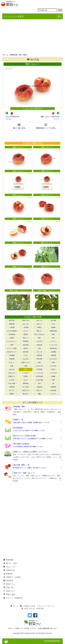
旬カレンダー (10, 567)
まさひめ (12, 380)
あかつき (39, 320)
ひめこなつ (12, 373)
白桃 (53, 362)
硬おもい (39, 331)
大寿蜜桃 (12, 355)
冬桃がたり (12, 376)
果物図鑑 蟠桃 (19, 407)
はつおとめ (39, 366)
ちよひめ (26, 359)
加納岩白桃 (53, 331)
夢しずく (39, 390)
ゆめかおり (26, 390)
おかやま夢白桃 (12, 331)
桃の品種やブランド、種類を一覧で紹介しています (30, 468)
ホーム (5, 55)
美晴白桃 (26, 383)
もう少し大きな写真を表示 (33, 108)
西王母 (26, 348)
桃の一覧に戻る (19, 128)
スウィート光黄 (12, 348)
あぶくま (26, 324)
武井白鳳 (26, 352)
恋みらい (26, 338)
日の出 (53, 369)
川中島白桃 (12, 334)
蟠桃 (26, 369)
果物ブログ (9, 591)
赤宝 (39, 348)
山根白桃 (53, 387)
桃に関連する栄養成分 (22, 444)
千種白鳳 (12, 359)
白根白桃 (39, 345)
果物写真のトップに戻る (46, 128)
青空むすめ (26, 320)
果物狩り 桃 (18, 420)
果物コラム (9, 584)
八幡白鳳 (12, 387)
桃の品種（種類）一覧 (22, 465)
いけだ (53, 324)
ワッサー (53, 394)
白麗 (26, 366)
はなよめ (12, 369)
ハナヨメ (9, 119)
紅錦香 (12, 338)
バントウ (56, 119)
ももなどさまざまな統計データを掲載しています (29, 430)
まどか (26, 380)
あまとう (39, 324)
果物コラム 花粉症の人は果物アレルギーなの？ (31, 452)
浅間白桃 (12, 324)
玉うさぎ (39, 352)
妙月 (39, 383)
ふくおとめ (53, 373)
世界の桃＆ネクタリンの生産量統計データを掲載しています (33, 439)
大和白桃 (39, 387)
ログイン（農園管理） (14, 598)
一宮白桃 (26, 327)
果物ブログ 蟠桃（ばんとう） (25, 473)
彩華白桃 (26, 341)
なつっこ (12, 362)
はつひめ (53, 366)
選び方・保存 (10, 563)
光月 (53, 338)
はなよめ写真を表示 (13, 117)
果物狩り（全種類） (13, 577)
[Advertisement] (32, 37)
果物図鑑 (8, 560)
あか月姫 (53, 320)
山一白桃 (26, 387)
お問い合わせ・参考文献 (33, 608)
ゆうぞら (12, 390)
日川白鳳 (39, 369)
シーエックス (53, 345)
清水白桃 (26, 345)
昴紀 (39, 338)
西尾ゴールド (26, 362)
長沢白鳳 (39, 359)
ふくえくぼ (39, 373)
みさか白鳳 (12, 383)
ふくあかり (26, 373)
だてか (26, 355)
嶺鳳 (39, 394)
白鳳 (12, 366)
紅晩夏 (53, 376)
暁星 (53, 334)
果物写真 (14, 55)
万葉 (53, 380)
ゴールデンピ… (12, 341)
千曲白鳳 (53, 355)
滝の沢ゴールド (12, 352)
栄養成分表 (9, 570)
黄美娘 (26, 334)
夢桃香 (12, 394)
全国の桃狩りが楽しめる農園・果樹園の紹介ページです (31, 423)
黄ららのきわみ (39, 334)
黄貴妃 (39, 327)
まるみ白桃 (39, 380)
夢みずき (26, 394)
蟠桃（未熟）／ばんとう (18, 291)
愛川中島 (12, 320)
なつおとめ (53, 359)
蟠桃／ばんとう (18, 147)
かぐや (26, 331)
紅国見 (26, 376)
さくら (53, 341)
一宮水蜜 (12, 327)
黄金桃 (53, 327)
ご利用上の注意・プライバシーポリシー (37, 606)
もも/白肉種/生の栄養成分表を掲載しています (28, 447)
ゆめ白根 (53, 390)
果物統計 (8, 574)
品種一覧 (8, 588)
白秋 (39, 362)
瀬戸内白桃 (53, 348)
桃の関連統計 (18, 428)
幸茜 (12, 345)
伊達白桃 (39, 355)
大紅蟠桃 (53, 352)
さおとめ (39, 341)
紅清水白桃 (39, 376)
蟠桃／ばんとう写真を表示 (50, 117)
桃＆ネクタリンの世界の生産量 (25, 436)
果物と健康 (9, 594)
